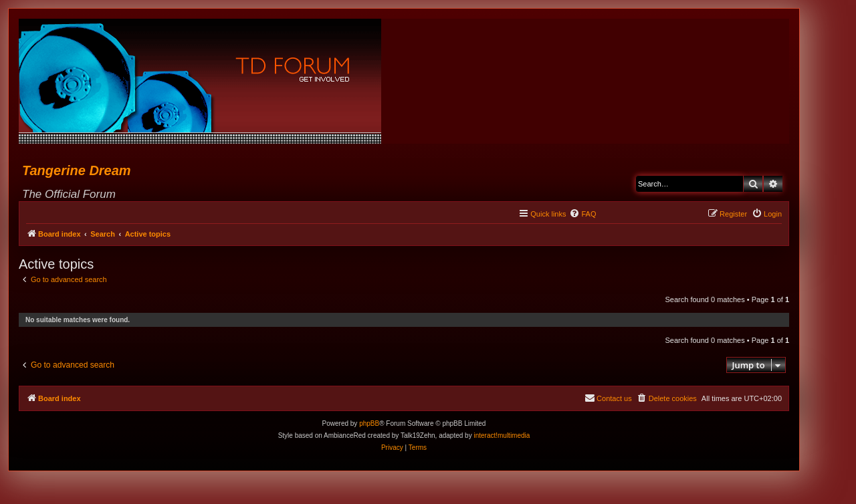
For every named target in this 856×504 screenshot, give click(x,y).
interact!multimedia (502, 435)
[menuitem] (582, 214)
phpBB (369, 423)
